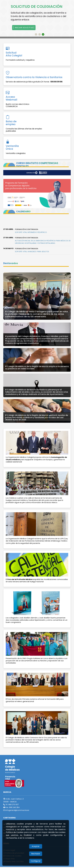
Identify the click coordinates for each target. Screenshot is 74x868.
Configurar (36, 861)
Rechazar (36, 854)
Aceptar (36, 846)
